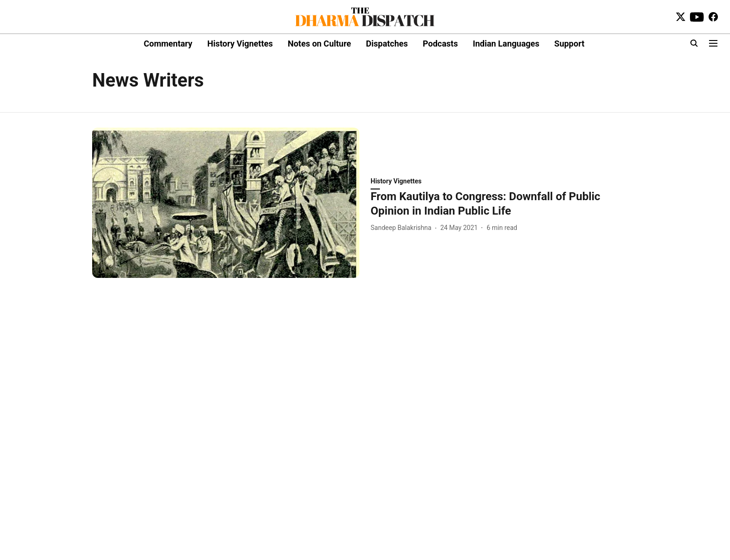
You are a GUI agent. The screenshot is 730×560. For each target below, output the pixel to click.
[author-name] (403, 228)
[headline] (504, 204)
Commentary (168, 44)
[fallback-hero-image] (226, 203)
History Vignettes (240, 44)
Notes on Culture (319, 44)
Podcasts (440, 44)
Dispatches (387, 44)
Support (570, 44)
